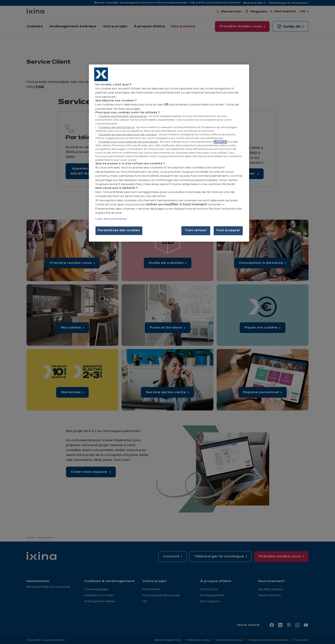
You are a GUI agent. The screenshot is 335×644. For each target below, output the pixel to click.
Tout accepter (228, 231)
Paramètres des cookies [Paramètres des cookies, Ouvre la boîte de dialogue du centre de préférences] (119, 231)
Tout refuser (196, 231)
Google (220, 142)
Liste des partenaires (111, 219)
